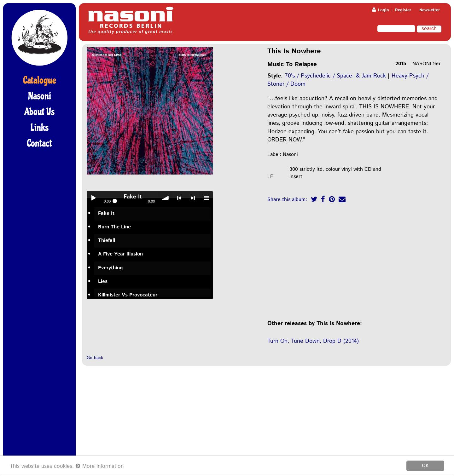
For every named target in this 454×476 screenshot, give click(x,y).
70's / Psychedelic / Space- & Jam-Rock (335, 76)
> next (193, 198)
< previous (179, 198)
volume (166, 198)
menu (206, 198)
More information (100, 466)
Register (403, 10)
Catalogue (40, 80)
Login (381, 10)
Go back (95, 358)
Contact (39, 143)
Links (40, 128)
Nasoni (40, 96)
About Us (39, 112)
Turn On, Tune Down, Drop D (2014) (313, 341)
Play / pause (93, 198)
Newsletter (430, 10)
